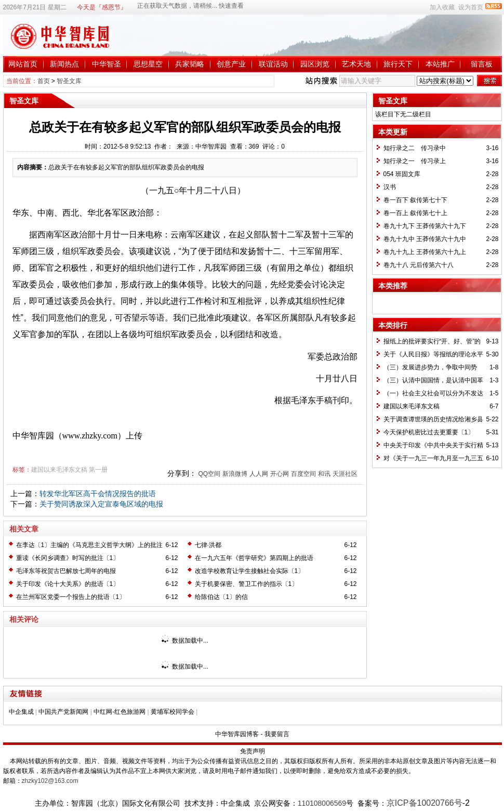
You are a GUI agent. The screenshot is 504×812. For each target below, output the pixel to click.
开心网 (280, 474)
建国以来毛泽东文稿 (59, 470)
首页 (44, 81)
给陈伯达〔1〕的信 (222, 597)
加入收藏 (442, 7)
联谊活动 (273, 64)
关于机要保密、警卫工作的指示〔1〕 (247, 584)
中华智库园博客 (237, 734)
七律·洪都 (208, 545)
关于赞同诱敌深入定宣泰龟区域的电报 (101, 504)
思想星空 (148, 64)
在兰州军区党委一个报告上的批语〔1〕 (71, 597)
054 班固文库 (402, 174)
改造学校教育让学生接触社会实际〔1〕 (250, 571)
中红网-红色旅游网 (120, 712)
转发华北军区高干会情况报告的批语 (98, 494)
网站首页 (23, 64)
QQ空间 (209, 474)
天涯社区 (345, 474)
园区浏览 (315, 64)
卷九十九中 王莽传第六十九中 (425, 239)
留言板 (482, 64)
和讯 (324, 474)
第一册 (98, 470)
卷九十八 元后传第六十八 (419, 265)
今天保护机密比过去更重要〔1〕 (429, 432)
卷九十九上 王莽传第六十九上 (425, 252)
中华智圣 (107, 64)
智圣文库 (69, 81)
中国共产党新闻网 (63, 712)
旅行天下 (398, 64)
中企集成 (21, 712)
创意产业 (231, 64)
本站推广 (440, 64)
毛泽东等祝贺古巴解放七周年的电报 (66, 571)
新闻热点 (64, 64)
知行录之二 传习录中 (415, 148)
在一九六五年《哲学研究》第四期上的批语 (254, 558)
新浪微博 (235, 474)
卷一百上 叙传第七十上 (415, 213)
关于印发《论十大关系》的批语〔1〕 (68, 584)
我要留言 (277, 734)
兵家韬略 (190, 64)
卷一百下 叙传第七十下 (415, 200)
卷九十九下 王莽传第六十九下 (425, 226)
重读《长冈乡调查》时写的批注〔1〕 (68, 558)
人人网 (259, 474)
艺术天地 (356, 64)
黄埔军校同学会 (173, 712)
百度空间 (303, 474)
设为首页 (471, 7)
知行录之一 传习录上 (415, 161)
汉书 (390, 187)
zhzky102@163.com (50, 781)
